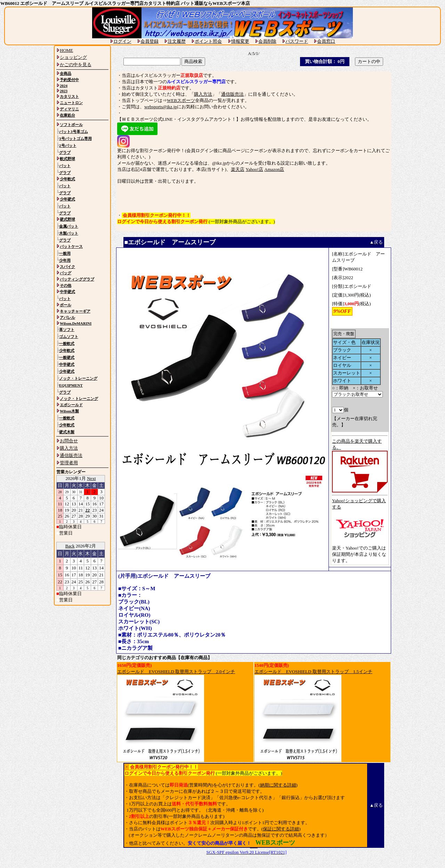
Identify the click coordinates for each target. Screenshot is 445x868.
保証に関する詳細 (281, 829)
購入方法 (203, 94)
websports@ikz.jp (161, 107)
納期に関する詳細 (278, 785)
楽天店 (238, 169)
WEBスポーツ (181, 100)
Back (70, 546)
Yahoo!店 (254, 169)
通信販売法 (232, 94)
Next (91, 478)
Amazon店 (274, 169)
